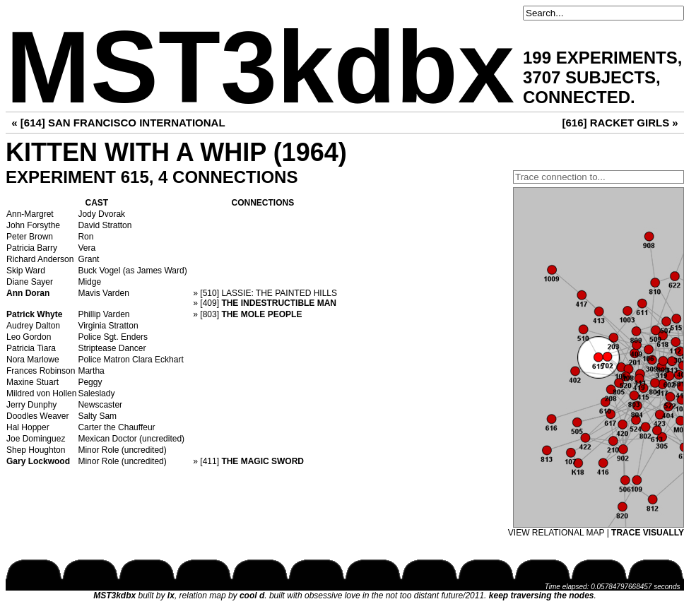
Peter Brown (30, 237)
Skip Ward (26, 271)
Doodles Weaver (38, 416)
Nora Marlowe (33, 360)
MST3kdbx (260, 67)
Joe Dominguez (36, 439)
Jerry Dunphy (31, 405)
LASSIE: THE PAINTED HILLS (279, 293)
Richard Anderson (40, 259)
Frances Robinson (41, 371)
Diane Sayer (30, 282)
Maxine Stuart (33, 382)
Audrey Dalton (33, 326)
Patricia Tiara (31, 348)
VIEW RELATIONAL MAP (556, 533)
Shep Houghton (36, 450)
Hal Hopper (28, 427)
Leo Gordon (29, 337)
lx (171, 596)
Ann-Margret (30, 214)
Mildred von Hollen (41, 393)
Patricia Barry (32, 248)
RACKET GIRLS (630, 123)
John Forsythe (33, 225)
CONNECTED (577, 97)
